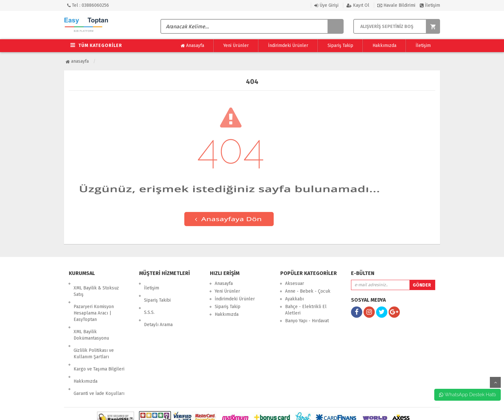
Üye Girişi (326, 5)
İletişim (430, 5)
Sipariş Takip (340, 46)
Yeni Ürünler (236, 46)
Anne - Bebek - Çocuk (308, 291)
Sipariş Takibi (157, 291)
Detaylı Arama (158, 307)
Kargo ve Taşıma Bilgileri (99, 347)
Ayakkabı (294, 299)
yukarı (495, 382)
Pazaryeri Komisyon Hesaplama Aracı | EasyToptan (94, 304)
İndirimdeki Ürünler (288, 46)
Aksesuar (295, 283)
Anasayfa (192, 46)
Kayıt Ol (358, 5)
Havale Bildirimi (396, 5)
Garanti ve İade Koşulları (99, 362)
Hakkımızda (384, 46)
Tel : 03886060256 (88, 5)
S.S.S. (149, 299)
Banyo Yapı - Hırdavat (307, 321)
